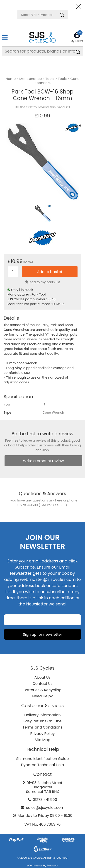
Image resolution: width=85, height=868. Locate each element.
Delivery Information (42, 715)
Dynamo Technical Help (43, 765)
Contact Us (42, 684)
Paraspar (53, 865)
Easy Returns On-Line (43, 721)
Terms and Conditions (43, 727)
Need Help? (42, 696)
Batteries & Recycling (43, 690)
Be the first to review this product (42, 107)
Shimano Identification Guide (43, 759)
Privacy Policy (42, 734)
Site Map (42, 740)
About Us (42, 677)
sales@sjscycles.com (45, 808)
